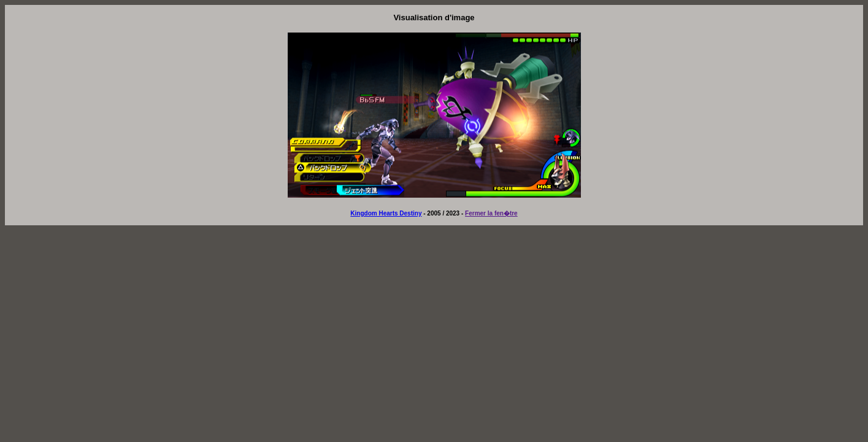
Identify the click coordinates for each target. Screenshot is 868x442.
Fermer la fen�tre (491, 213)
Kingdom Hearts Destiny (386, 213)
